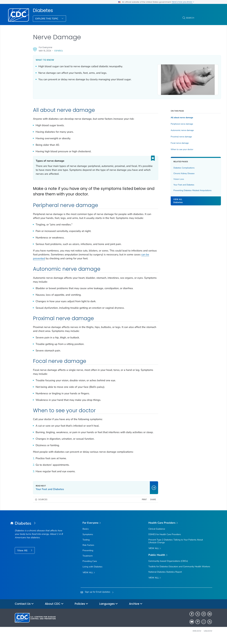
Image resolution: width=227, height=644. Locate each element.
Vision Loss (161, 178)
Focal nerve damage (162, 142)
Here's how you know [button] (183, 2)
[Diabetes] (39, 530)
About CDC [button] (54, 610)
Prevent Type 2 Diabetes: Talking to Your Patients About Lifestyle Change (176, 547)
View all (89, 579)
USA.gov (208, 637)
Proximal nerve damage (164, 135)
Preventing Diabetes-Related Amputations (169, 190)
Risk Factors (88, 551)
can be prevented (78, 261)
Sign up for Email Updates (98, 598)
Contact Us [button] (24, 610)
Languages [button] (109, 610)
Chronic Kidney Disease (166, 172)
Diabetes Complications (166, 166)
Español (59, 51)
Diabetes (43, 10)
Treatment (88, 562)
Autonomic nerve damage (165, 129)
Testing (86, 546)
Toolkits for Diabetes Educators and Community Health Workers (179, 573)
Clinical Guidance (157, 535)
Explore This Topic (47, 19)
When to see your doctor (164, 148)
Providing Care (90, 568)
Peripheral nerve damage (164, 123)
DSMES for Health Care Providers (165, 541)
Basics (86, 535)
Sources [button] (43, 506)
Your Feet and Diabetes (166, 183)
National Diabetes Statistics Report (165, 578)
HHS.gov (197, 637)
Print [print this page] (127, 506)
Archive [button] (136, 610)
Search (190, 18)
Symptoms (88, 541)
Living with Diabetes (92, 573)
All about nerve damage (164, 116)
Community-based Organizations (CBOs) (168, 568)
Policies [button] (81, 610)
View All (23, 557)
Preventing (88, 557)
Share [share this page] (135, 506)
